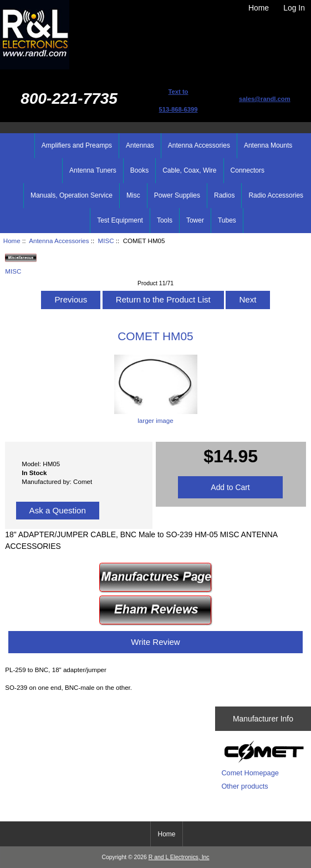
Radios (224, 195)
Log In (294, 8)
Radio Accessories (276, 195)
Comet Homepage (250, 773)
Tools (165, 220)
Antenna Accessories (59, 241)
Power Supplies (177, 195)
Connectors (248, 170)
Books (139, 170)
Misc (133, 195)
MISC (106, 241)
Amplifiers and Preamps (77, 145)
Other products (244, 786)
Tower (195, 220)
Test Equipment (120, 220)
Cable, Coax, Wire (189, 170)
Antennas (140, 145)
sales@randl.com (265, 99)
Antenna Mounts (268, 145)
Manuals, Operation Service (72, 195)
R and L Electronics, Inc (179, 857)
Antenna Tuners (93, 170)
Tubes (227, 220)
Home (259, 8)
